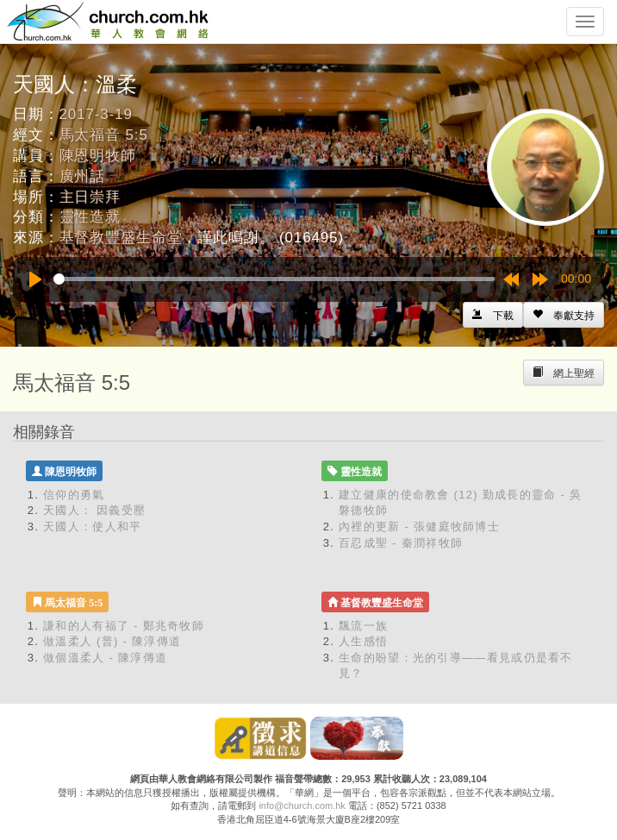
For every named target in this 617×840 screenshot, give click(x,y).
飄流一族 (363, 626)
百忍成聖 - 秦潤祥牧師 (401, 543)
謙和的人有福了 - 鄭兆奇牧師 (124, 626)
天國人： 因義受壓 (94, 510)
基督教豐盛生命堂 (121, 238)
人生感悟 (363, 641)
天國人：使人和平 (92, 527)
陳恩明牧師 (98, 156)
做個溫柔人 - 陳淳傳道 (105, 658)
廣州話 (83, 176)
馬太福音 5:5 (104, 135)
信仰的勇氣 (74, 495)
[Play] (35, 279)
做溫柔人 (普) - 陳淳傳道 (112, 641)
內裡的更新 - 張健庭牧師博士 (419, 527)
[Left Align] (564, 315)
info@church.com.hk (302, 806)
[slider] (274, 279)
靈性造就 (90, 217)
